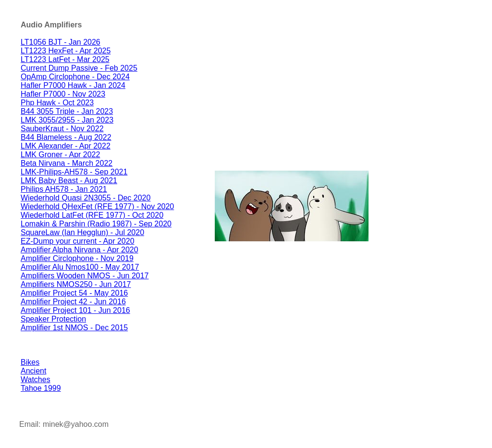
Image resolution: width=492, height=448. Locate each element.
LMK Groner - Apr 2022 (60, 155)
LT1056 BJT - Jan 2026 (61, 42)
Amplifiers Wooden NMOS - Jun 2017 (85, 276)
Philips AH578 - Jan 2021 (64, 189)
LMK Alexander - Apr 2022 (66, 146)
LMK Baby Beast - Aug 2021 (69, 180)
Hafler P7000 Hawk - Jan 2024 (73, 85)
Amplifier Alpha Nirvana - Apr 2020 (80, 250)
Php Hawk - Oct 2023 (57, 103)
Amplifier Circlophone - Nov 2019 (77, 258)
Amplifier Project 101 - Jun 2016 (75, 310)
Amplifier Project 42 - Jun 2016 (73, 302)
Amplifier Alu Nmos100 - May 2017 (80, 267)
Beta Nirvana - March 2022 (67, 163)
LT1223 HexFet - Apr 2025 (66, 51)
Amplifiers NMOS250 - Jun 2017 (76, 284)
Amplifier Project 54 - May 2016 (74, 293)
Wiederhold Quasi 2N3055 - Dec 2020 (86, 198)
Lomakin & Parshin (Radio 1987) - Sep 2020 (96, 224)
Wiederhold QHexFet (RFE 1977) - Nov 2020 (97, 206)
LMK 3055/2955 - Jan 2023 (67, 120)
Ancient (33, 371)
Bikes (30, 362)
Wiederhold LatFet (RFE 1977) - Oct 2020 (92, 215)
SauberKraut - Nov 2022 (62, 129)
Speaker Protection (53, 319)
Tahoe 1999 (41, 388)
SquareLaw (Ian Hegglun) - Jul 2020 (82, 232)
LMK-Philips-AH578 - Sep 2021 (74, 172)
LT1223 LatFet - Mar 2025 (65, 59)
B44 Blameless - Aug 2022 (66, 137)
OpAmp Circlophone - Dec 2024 (75, 77)
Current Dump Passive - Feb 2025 (79, 68)
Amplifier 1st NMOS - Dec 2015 (74, 328)
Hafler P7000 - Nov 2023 (63, 94)
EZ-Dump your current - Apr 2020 (78, 241)
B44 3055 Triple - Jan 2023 (67, 111)
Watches (36, 380)
